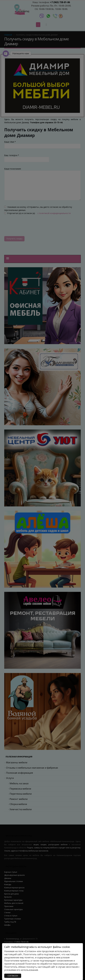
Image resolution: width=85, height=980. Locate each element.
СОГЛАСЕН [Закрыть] (13, 976)
